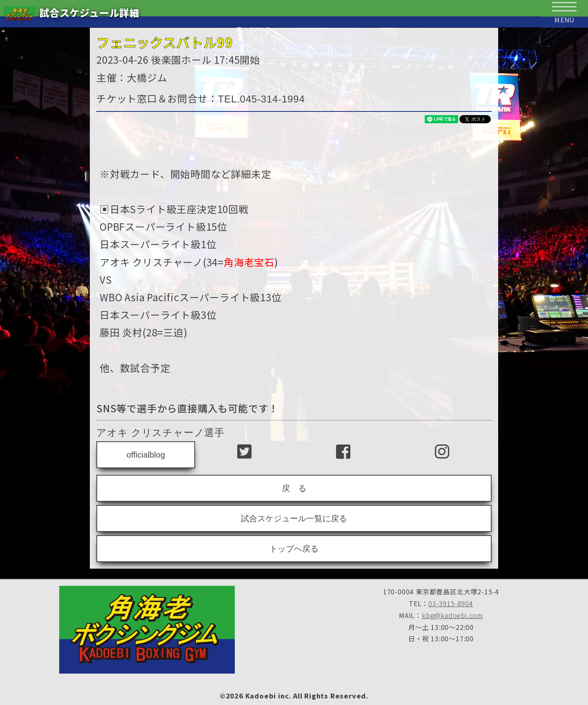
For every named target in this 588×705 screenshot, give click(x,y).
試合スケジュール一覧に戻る (294, 518)
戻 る (294, 488)
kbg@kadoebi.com (452, 615)
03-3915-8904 (451, 603)
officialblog (146, 455)
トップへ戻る (294, 549)
